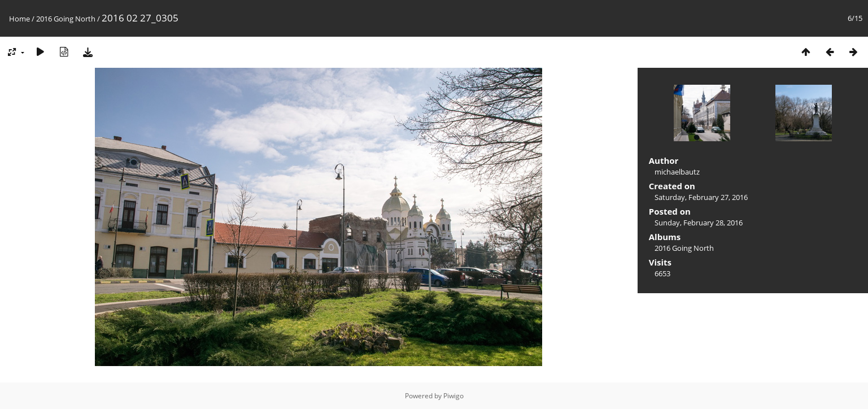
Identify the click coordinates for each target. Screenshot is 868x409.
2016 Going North (66, 19)
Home (19, 19)
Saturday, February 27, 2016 (701, 197)
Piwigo (453, 396)
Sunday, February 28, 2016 (699, 223)
